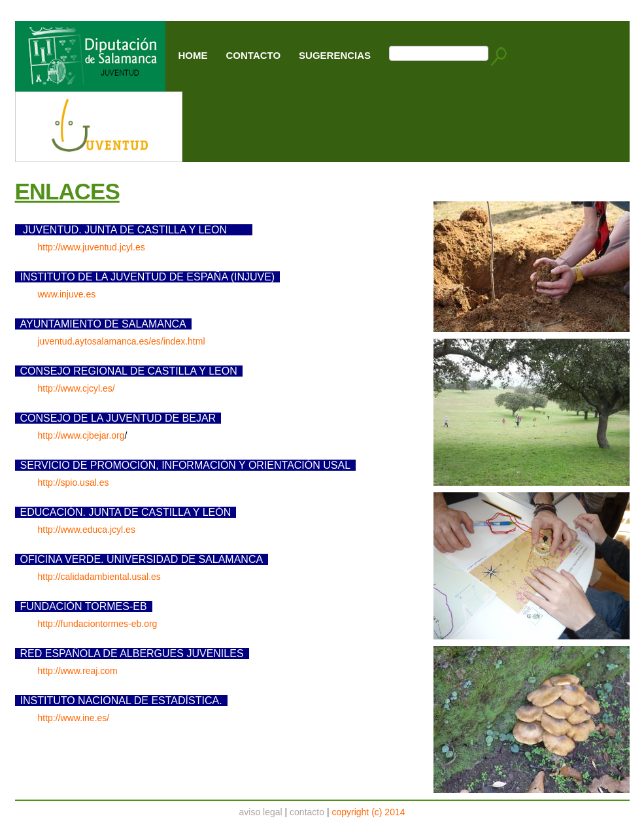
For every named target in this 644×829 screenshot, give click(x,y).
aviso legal (261, 812)
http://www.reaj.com (78, 671)
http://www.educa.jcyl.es (87, 530)
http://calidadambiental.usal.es (99, 577)
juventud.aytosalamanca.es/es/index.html (122, 341)
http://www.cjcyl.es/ (76, 388)
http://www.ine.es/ (74, 718)
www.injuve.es (67, 294)
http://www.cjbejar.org (81, 435)
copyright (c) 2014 (368, 812)
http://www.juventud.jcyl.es (92, 247)
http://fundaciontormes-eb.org (98, 624)
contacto (307, 812)
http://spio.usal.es (74, 482)
